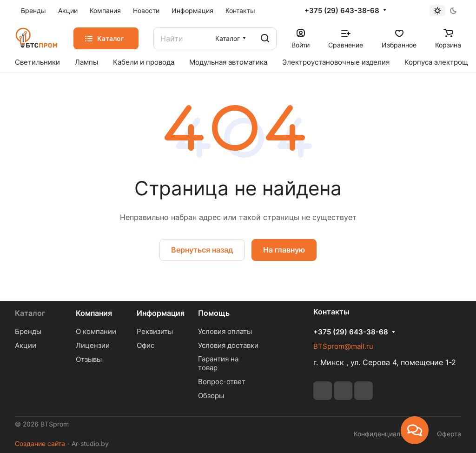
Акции (26, 345)
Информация (161, 313)
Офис (145, 345)
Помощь (214, 313)
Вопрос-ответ (222, 382)
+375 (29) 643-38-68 (342, 11)
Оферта (449, 434)
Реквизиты (155, 331)
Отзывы (89, 359)
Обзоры (211, 396)
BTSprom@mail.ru (343, 346)
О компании (96, 331)
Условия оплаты (225, 331)
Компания (94, 313)
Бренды (28, 331)
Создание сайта (40, 443)
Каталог (30, 313)
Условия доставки (228, 345)
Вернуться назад (202, 250)
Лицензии (93, 345)
